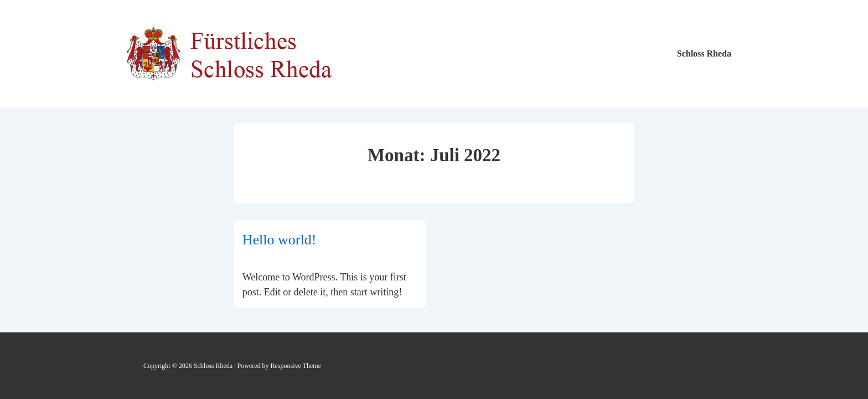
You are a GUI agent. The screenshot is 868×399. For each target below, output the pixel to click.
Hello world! (280, 240)
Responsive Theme (296, 366)
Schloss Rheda (704, 53)
